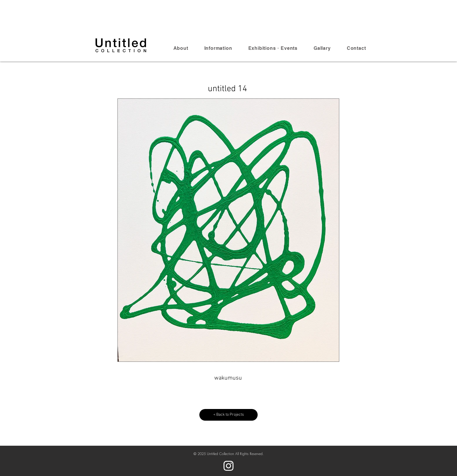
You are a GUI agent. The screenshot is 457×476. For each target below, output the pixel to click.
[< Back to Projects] (228, 415)
